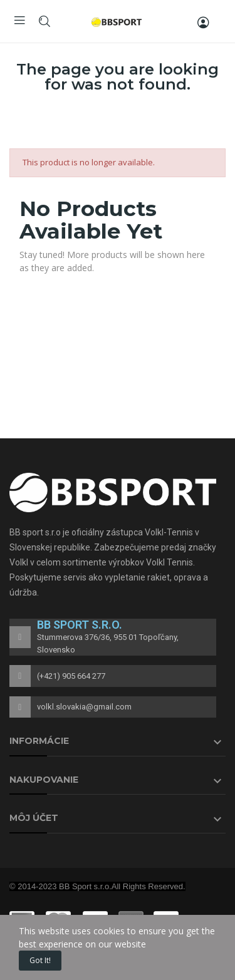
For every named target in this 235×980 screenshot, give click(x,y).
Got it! (40, 960)
